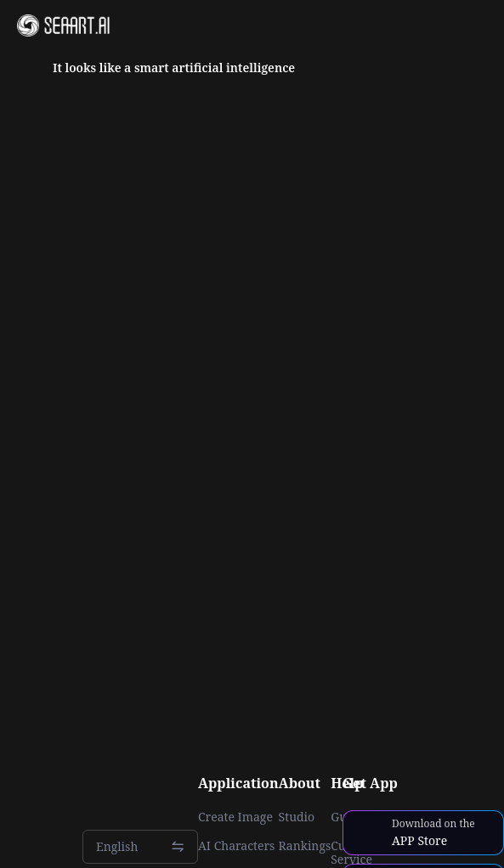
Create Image (235, 817)
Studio (297, 817)
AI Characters (236, 846)
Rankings (305, 846)
